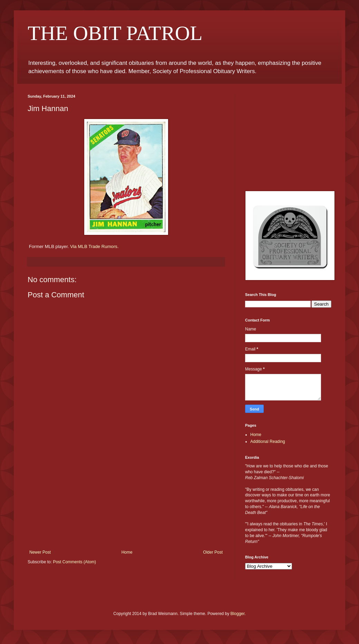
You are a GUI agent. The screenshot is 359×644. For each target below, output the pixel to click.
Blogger (238, 614)
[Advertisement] (126, 498)
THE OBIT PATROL (115, 33)
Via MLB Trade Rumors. (94, 246)
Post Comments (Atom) (74, 562)
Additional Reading (268, 442)
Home (127, 552)
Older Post (213, 552)
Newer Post (40, 552)
